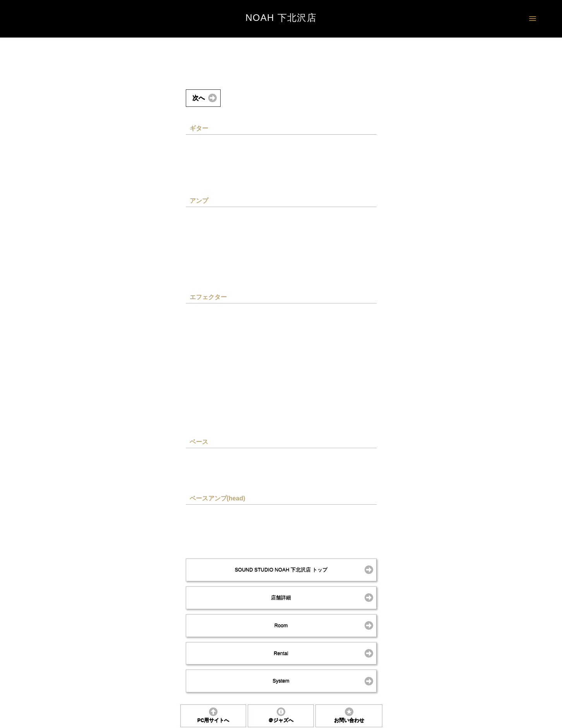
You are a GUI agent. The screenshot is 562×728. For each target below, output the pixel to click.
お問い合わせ (349, 720)
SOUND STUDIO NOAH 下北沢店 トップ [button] (281, 570)
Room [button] (281, 625)
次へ (199, 98)
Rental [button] (281, 653)
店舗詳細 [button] (281, 597)
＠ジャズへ (281, 720)
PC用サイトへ (213, 720)
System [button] (281, 681)
